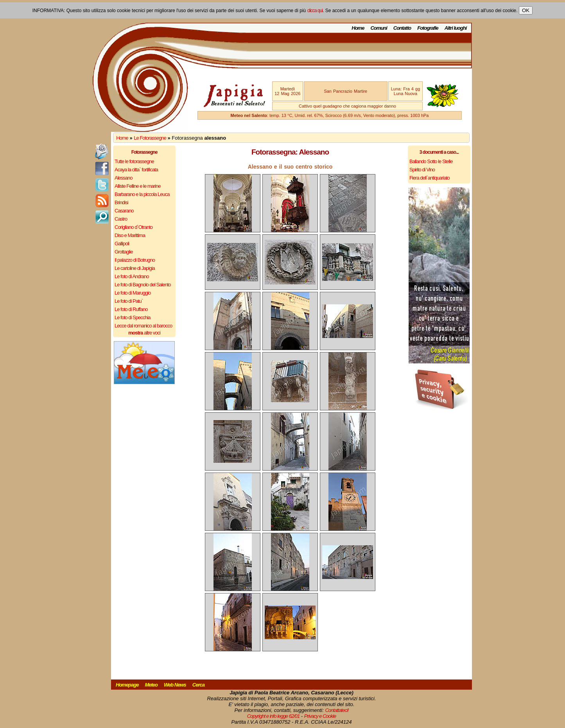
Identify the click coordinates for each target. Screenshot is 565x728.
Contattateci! (337, 710)
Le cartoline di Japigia (135, 268)
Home (358, 28)
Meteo (151, 685)
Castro (121, 219)
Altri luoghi (456, 28)
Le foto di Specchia (133, 317)
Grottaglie (124, 252)
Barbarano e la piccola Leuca (142, 194)
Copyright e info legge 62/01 (274, 716)
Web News (175, 685)
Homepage (127, 685)
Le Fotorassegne (150, 138)
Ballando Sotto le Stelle (431, 161)
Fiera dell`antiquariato (430, 178)
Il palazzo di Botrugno (135, 260)
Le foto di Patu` (129, 301)
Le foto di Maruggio (133, 293)
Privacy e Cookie (320, 716)
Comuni (378, 28)
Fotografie (428, 28)
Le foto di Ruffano (131, 309)
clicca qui (315, 11)
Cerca (198, 685)
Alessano (123, 178)
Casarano (124, 211)
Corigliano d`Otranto (134, 227)
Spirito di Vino (422, 170)
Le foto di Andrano (132, 276)
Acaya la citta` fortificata (136, 170)
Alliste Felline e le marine (138, 186)
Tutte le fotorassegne (134, 161)
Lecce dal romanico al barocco (143, 326)
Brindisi (121, 202)
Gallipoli (122, 244)
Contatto (402, 28)
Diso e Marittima (130, 235)
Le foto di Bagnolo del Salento (143, 285)
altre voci (144, 333)
